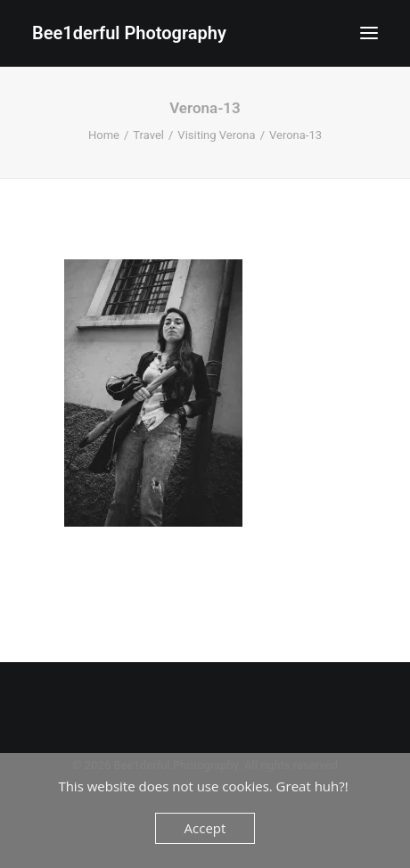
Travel (148, 135)
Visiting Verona (216, 135)
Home (104, 135)
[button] (369, 33)
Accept (205, 828)
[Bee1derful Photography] (129, 33)
